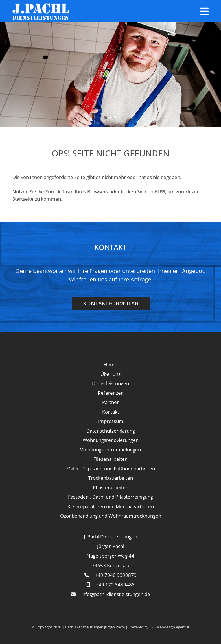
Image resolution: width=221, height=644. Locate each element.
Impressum (111, 421)
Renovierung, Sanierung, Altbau (115, 117)
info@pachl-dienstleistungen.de (116, 594)
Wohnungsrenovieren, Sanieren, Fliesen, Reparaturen (110, 117)
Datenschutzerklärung (111, 431)
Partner (110, 402)
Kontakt (111, 412)
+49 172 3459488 (115, 585)
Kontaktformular (111, 303)
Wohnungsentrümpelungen (110, 450)
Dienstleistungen (110, 383)
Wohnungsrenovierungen (111, 440)
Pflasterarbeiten (111, 487)
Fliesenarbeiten (110, 459)
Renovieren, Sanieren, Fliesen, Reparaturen (106, 117)
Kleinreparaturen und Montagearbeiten (111, 506)
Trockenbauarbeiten (111, 478)
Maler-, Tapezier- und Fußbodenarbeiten (111, 469)
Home (110, 365)
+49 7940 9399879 (116, 575)
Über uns (110, 374)
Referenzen (111, 393)
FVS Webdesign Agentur (169, 627)
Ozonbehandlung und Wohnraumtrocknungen (111, 516)
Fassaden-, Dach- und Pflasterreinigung (110, 497)
